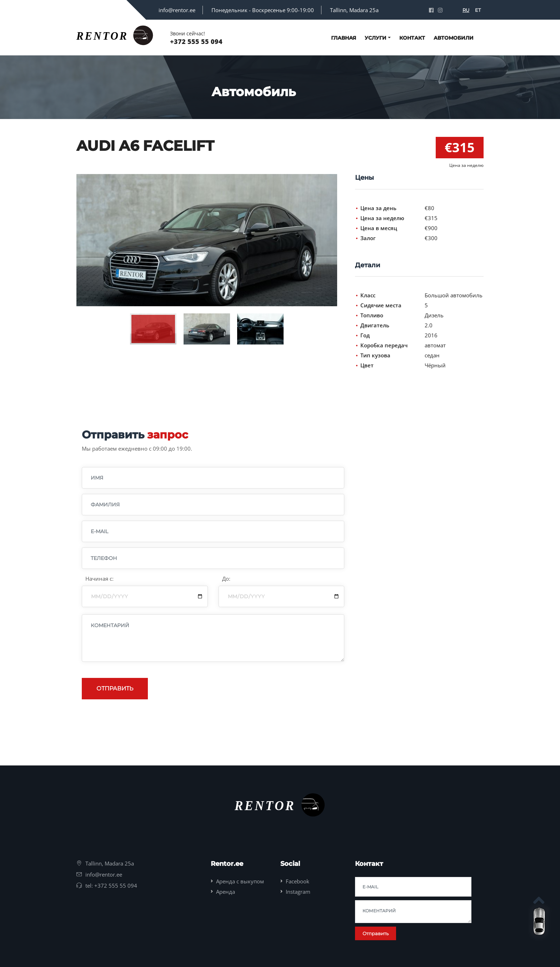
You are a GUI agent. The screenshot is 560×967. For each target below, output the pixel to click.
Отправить (115, 688)
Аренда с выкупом (240, 881)
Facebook (297, 881)
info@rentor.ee (177, 10)
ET (478, 10)
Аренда (226, 892)
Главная (344, 38)
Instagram (298, 892)
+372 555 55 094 (196, 41)
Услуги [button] (376, 38)
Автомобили (454, 38)
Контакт (412, 38)
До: (226, 579)
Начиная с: (99, 579)
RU (466, 10)
